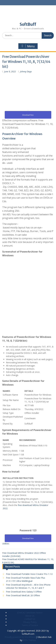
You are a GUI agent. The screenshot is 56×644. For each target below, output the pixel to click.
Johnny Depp (26, 71)
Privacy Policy (30, 622)
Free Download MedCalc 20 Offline (23, 595)
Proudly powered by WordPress (20, 637)
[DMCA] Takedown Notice (30, 613)
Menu (28, 46)
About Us (30, 616)
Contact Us (30, 619)
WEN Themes (29, 640)
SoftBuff (28, 24)
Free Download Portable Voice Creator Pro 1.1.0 (29, 574)
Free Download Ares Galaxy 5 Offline (24, 592)
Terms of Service (30, 625)
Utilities (6, 544)
